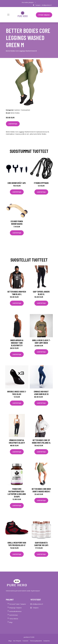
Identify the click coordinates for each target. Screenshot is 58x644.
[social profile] (35, 2)
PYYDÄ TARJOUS (44, 15)
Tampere (38, 5)
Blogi (11, 622)
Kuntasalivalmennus (15, 611)
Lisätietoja (13, 124)
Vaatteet (17, 110)
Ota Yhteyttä (17, 641)
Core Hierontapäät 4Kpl (17, 183)
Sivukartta (46, 641)
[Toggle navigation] (8, 15)
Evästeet (25, 641)
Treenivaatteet (25, 110)
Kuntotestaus (14, 615)
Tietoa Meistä (14, 619)
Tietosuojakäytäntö (36, 641)
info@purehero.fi (47, 5)
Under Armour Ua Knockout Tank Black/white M (17, 343)
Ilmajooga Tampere (15, 608)
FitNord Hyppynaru (41, 183)
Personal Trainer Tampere (18, 604)
